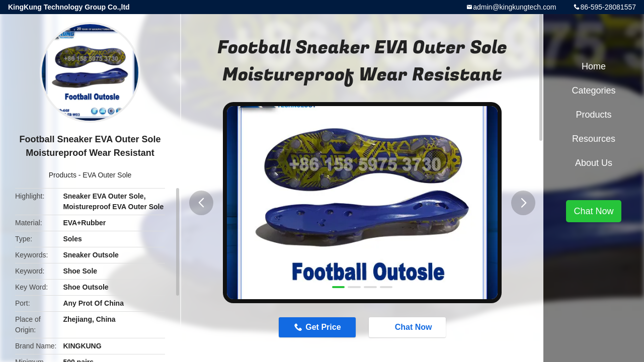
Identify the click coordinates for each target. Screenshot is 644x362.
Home (594, 66)
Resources (594, 139)
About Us (594, 163)
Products (63, 175)
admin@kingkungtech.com (514, 7)
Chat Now (409, 327)
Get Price (323, 327)
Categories (593, 90)
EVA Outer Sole (107, 175)
